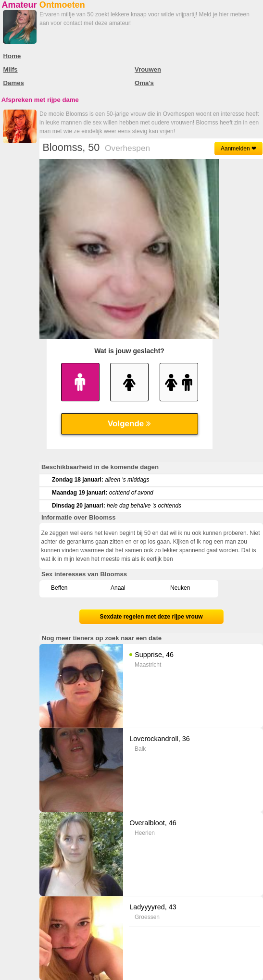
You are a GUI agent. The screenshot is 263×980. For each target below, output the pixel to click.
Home (12, 56)
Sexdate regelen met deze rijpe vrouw (151, 617)
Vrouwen (148, 69)
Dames (14, 83)
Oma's (144, 83)
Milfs (11, 69)
